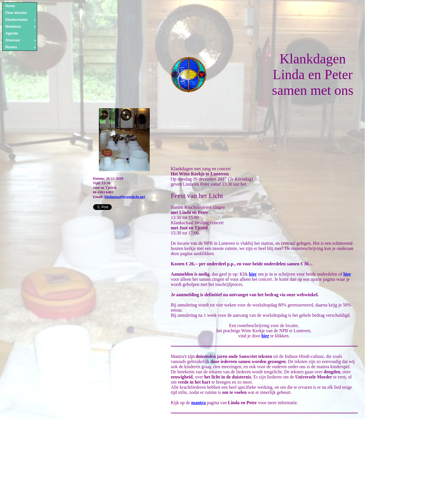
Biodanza (21, 27)
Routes (21, 47)
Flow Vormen (16, 13)
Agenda (12, 33)
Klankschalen (21, 20)
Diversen (21, 40)
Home (10, 6)
